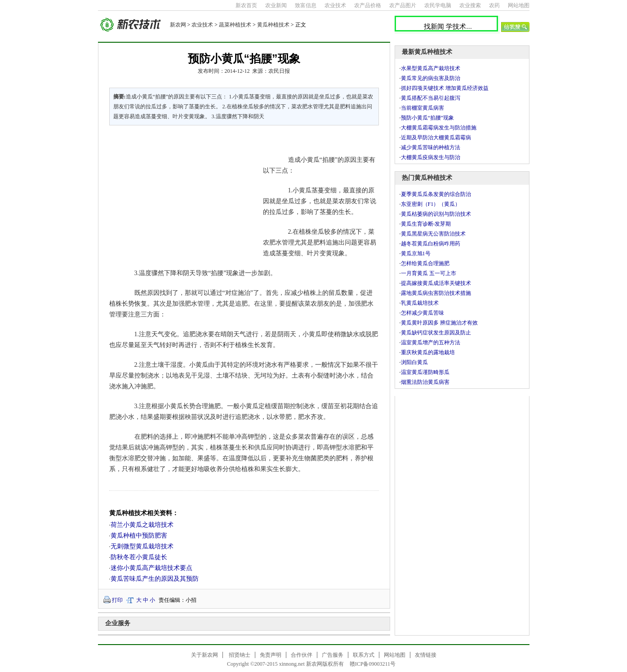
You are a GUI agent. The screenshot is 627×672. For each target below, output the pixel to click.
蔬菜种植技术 (235, 25)
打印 (117, 600)
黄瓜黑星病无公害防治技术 (433, 234)
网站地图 (519, 5)
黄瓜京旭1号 (416, 254)
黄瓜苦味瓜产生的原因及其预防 (155, 579)
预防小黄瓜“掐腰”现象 (428, 118)
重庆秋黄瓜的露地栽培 (428, 352)
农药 (494, 5)
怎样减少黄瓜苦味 (422, 313)
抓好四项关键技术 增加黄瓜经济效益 (445, 88)
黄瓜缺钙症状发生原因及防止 (436, 333)
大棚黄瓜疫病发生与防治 (431, 157)
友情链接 (426, 655)
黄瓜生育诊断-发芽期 (426, 224)
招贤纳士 (240, 655)
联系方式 (364, 655)
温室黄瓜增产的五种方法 (431, 343)
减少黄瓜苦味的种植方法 (431, 147)
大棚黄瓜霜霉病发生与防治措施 (439, 128)
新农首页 (246, 5)
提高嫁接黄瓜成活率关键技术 (436, 283)
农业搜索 (470, 5)
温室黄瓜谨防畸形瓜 (425, 372)
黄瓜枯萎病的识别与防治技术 (436, 214)
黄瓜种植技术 (273, 25)
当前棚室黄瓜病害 (422, 108)
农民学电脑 (438, 5)
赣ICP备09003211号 (373, 664)
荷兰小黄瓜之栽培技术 (142, 525)
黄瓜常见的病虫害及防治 (431, 78)
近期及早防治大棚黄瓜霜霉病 (436, 138)
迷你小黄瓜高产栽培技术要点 (151, 568)
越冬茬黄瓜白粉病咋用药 (431, 244)
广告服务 (333, 655)
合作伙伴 (302, 655)
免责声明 (271, 655)
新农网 (178, 25)
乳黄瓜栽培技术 (420, 303)
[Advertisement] (181, 193)
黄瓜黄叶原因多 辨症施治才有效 (439, 323)
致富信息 (306, 5)
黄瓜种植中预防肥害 (139, 536)
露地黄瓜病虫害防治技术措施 (436, 293)
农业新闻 (276, 5)
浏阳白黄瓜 (414, 362)
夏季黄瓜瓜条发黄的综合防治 (436, 194)
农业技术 (335, 5)
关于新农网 (205, 655)
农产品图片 (403, 5)
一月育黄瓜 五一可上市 (429, 273)
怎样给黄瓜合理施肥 (425, 263)
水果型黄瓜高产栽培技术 (431, 68)
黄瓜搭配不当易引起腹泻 (431, 98)
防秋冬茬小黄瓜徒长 (139, 557)
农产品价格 (368, 5)
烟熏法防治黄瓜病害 (425, 382)
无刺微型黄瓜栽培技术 (142, 546)
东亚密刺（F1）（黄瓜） (431, 204)
